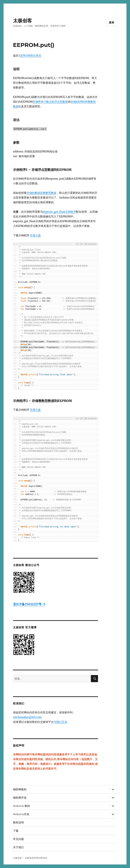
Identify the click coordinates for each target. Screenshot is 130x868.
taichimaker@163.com (27, 717)
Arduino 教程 (22, 806)
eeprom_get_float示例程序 (59, 212)
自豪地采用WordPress (36, 858)
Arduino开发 (21, 814)
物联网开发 (20, 798)
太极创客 (23, 21)
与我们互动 (60, 722)
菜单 (112, 23)
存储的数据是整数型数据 (41, 193)
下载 (16, 831)
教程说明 (18, 823)
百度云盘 (35, 235)
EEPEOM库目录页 (30, 56)
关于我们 (18, 847)
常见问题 (18, 839)
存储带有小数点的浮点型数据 (50, 102)
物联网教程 (20, 789)
